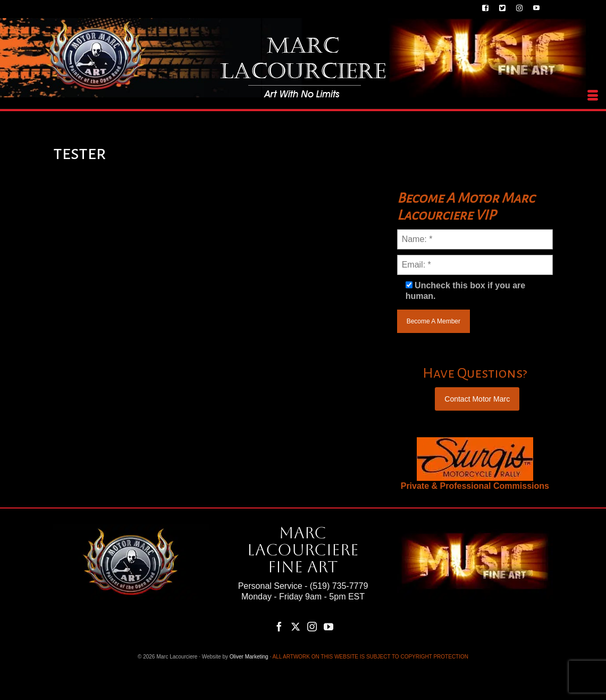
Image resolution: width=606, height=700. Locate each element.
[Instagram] (312, 626)
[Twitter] (296, 626)
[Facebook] (279, 626)
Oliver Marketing (249, 657)
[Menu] (593, 96)
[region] (475, 459)
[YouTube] (329, 626)
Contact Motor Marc (477, 399)
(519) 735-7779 (339, 586)
